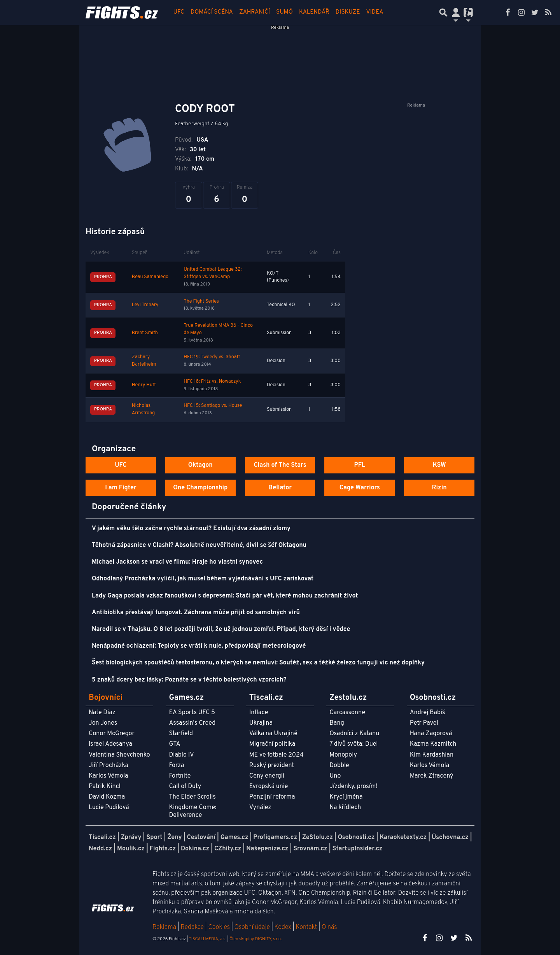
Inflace (259, 713)
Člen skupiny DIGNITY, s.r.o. (255, 939)
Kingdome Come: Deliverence (192, 811)
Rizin (439, 488)
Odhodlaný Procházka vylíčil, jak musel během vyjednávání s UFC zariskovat (203, 579)
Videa (375, 12)
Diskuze (348, 12)
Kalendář (314, 12)
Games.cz (234, 838)
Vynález (260, 808)
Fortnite (180, 776)
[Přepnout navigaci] (456, 12)
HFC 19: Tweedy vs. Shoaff (212, 357)
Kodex (284, 927)
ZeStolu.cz (318, 838)
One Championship (200, 488)
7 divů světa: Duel (353, 744)
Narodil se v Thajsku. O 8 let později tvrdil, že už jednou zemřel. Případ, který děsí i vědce (221, 629)
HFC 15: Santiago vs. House (213, 406)
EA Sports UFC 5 (192, 713)
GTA (174, 744)
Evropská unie (269, 787)
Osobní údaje (252, 927)
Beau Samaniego (150, 277)
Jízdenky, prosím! (353, 787)
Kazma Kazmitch (433, 744)
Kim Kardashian (432, 755)
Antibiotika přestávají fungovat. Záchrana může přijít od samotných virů (196, 613)
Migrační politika (272, 744)
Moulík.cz (131, 849)
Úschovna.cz (450, 838)
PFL (360, 465)
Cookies (219, 927)
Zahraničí (255, 12)
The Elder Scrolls (192, 797)
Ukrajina (261, 723)
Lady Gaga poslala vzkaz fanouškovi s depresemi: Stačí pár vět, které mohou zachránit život (225, 596)
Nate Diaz (102, 713)
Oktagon (200, 465)
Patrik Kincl (105, 787)
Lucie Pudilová (109, 808)
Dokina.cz (195, 849)
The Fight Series (201, 301)
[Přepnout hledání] (443, 12)
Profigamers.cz (275, 838)
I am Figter (121, 488)
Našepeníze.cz (267, 849)
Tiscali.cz (102, 838)
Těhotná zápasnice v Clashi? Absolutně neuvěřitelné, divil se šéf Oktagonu (199, 545)
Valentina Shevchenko (119, 755)
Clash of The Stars (280, 465)
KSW (439, 465)
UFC (179, 12)
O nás (329, 927)
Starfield (181, 734)
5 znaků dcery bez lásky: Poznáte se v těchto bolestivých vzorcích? (189, 680)
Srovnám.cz (310, 849)
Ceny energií (267, 776)
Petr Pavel (424, 723)
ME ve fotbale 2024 (276, 755)
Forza (176, 766)
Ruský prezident (272, 766)
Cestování (201, 838)
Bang (337, 723)
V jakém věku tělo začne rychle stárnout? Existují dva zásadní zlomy (191, 529)
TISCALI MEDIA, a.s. (207, 939)
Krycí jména (346, 797)
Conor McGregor (112, 734)
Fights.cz (163, 849)
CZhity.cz (228, 849)
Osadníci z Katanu (354, 734)
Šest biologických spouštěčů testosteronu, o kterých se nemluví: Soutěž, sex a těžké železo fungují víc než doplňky (258, 663)
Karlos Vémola (108, 776)
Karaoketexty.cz (403, 838)
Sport (154, 838)
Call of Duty (185, 787)
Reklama (164, 927)
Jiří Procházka (108, 766)
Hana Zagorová (431, 734)
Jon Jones (103, 723)
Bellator (280, 488)
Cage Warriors (360, 488)
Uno (335, 776)
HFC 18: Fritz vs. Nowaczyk (212, 382)
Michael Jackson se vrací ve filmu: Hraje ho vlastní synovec (177, 562)
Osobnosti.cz (356, 838)
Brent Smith (145, 333)
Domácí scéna (212, 12)
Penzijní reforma (272, 797)
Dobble (339, 766)
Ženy (174, 838)
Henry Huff (144, 385)
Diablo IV (181, 755)
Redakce (192, 927)
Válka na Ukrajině (273, 734)
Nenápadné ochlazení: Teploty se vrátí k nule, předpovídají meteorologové (199, 646)
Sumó (284, 12)
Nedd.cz (100, 849)
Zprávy (131, 838)
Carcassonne (347, 713)
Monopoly (343, 755)
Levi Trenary (145, 305)
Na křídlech (345, 808)
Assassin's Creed (192, 723)
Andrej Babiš (428, 713)
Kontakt (307, 927)
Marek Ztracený (432, 776)
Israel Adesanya (110, 744)
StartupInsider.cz (358, 849)
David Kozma (107, 797)
